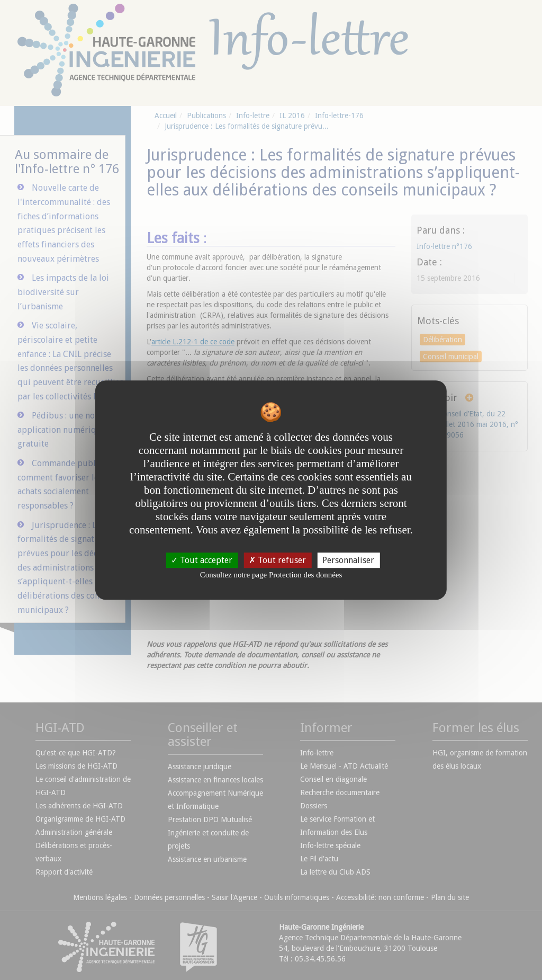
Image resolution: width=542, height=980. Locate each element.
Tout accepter (202, 560)
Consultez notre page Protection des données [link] (271, 575)
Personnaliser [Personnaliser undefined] (348, 560)
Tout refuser (277, 560)
